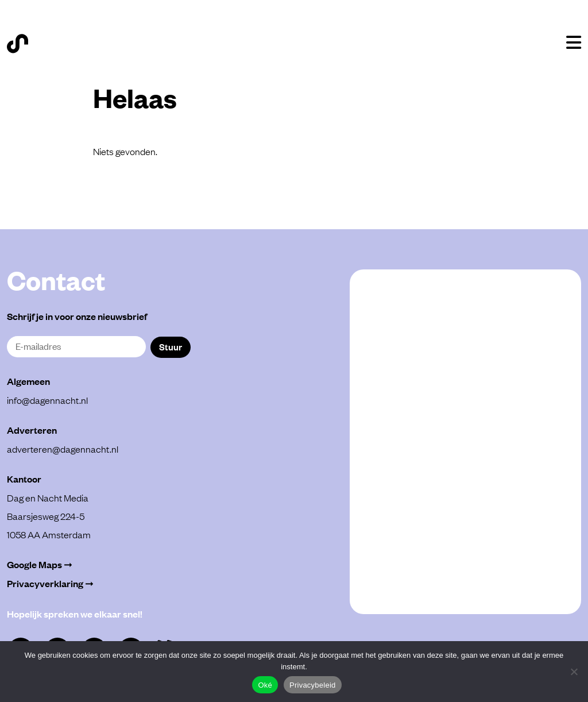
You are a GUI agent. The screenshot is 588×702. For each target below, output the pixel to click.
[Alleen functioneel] (574, 672)
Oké (265, 685)
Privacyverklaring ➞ (50, 583)
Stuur (171, 346)
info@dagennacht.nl (47, 400)
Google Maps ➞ (40, 564)
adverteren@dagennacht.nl (63, 449)
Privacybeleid (313, 685)
